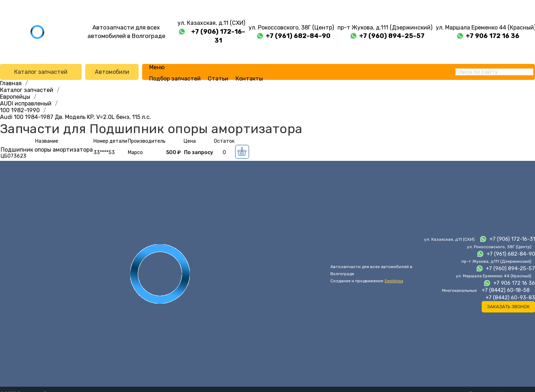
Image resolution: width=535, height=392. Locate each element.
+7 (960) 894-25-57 (392, 36)
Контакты (249, 79)
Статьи (218, 79)
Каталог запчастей (41, 72)
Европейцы (15, 97)
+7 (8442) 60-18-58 (506, 290)
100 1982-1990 (20, 110)
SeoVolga (394, 281)
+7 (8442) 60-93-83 (510, 298)
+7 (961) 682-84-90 (298, 36)
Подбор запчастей (175, 79)
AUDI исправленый (26, 104)
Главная (11, 83)
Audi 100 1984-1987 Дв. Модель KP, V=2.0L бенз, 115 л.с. (75, 117)
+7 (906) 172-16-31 (218, 36)
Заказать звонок (508, 307)
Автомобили (112, 72)
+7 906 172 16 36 (493, 36)
